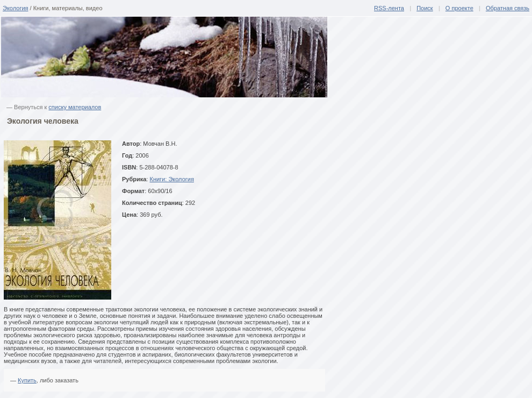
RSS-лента (389, 8)
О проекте (459, 8)
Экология (16, 8)
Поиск (425, 8)
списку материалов (75, 107)
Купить (27, 380)
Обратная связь (508, 8)
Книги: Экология (171, 179)
